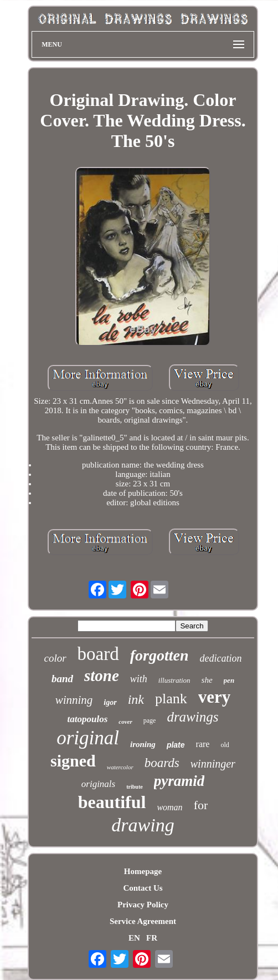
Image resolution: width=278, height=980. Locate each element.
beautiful (112, 802)
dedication (221, 658)
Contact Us (143, 888)
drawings (192, 717)
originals (98, 784)
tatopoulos (88, 719)
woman (169, 807)
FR (152, 938)
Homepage (143, 871)
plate (176, 745)
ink (136, 699)
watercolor (120, 767)
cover (125, 722)
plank (171, 699)
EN (134, 938)
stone (102, 676)
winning (74, 700)
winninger (213, 764)
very (215, 697)
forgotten (159, 655)
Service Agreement (143, 921)
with (139, 679)
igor (110, 702)
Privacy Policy (143, 905)
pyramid (179, 781)
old (225, 745)
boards (162, 763)
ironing (143, 744)
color (55, 658)
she (207, 680)
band (62, 679)
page (150, 720)
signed (73, 761)
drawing (143, 825)
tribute (134, 787)
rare (203, 744)
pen (229, 680)
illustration (174, 680)
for (201, 805)
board (98, 654)
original (88, 738)
